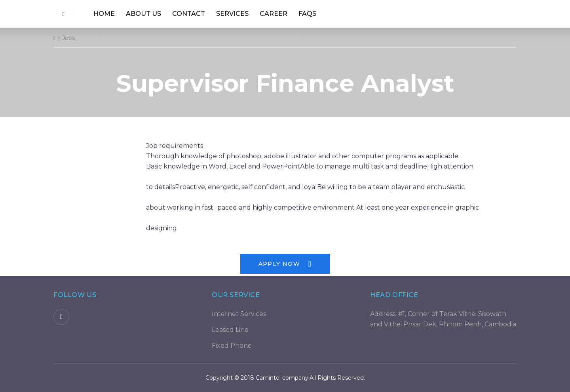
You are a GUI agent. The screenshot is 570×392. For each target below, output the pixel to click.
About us (143, 14)
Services (232, 14)
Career (274, 14)
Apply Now (285, 264)
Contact (189, 14)
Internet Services (239, 314)
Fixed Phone (232, 346)
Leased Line (230, 330)
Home (104, 14)
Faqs (307, 14)
